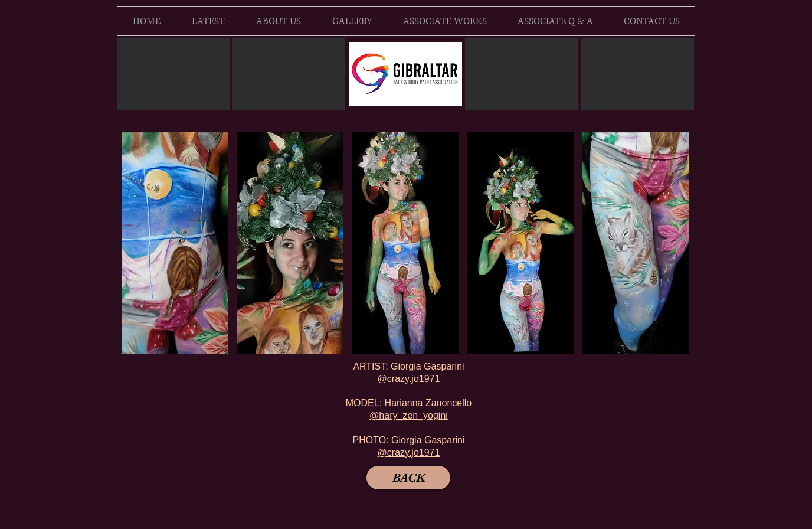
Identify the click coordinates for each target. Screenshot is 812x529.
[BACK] (408, 478)
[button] (175, 243)
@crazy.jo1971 (409, 379)
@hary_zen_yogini (409, 415)
